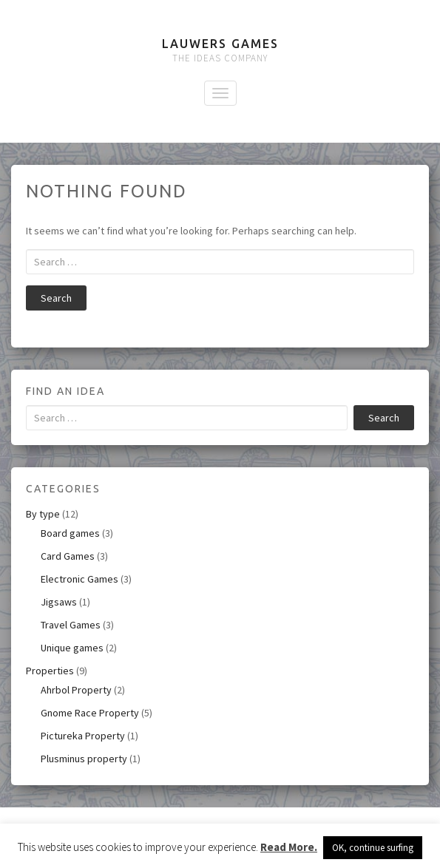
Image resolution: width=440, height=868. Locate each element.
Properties (50, 671)
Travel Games (71, 625)
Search (56, 298)
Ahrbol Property (76, 690)
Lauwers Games (220, 44)
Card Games (68, 556)
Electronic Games (79, 579)
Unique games (72, 648)
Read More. (289, 847)
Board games (70, 533)
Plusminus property (84, 759)
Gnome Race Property (90, 713)
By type (43, 514)
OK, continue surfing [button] (373, 848)
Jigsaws (59, 602)
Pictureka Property (83, 736)
